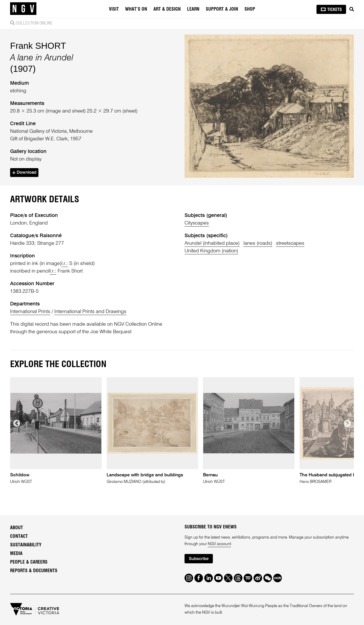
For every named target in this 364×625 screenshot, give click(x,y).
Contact (19, 537)
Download (24, 173)
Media (16, 554)
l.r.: (65, 264)
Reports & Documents (34, 571)
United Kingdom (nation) (211, 251)
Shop (250, 9)
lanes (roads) (258, 243)
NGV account (219, 544)
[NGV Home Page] (23, 9)
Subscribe (199, 559)
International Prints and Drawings (90, 312)
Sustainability (26, 545)
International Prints (30, 312)
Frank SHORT (38, 46)
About (17, 528)
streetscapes (290, 243)
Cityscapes (197, 223)
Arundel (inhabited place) (212, 243)
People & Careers (29, 562)
